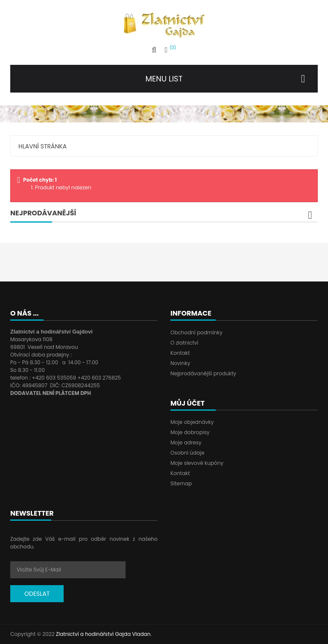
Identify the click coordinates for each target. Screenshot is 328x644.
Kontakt (180, 353)
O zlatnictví (184, 343)
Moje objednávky (192, 422)
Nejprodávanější (43, 213)
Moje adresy (186, 442)
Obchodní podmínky (196, 332)
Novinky (180, 363)
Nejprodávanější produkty (203, 373)
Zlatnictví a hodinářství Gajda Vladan (103, 634)
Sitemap (181, 483)
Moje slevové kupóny (197, 463)
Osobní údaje (187, 453)
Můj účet (187, 403)
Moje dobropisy (190, 432)
